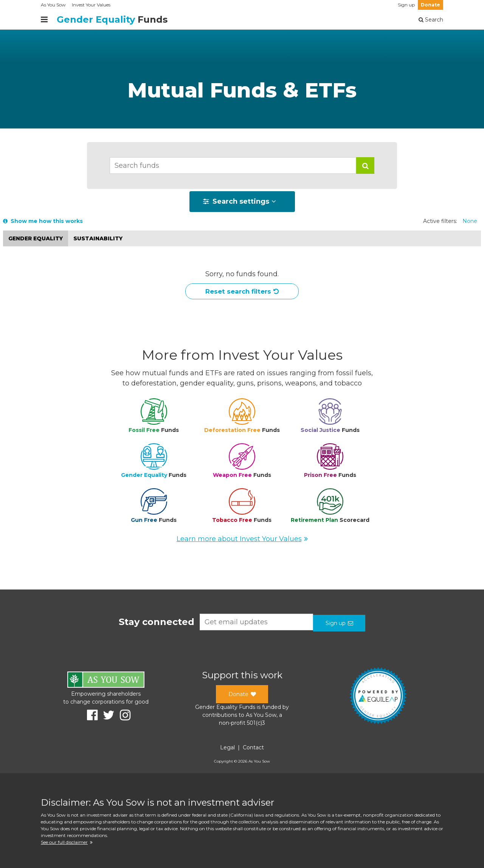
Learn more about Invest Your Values (242, 541)
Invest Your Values (91, 5)
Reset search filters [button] (242, 293)
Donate (430, 5)
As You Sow (53, 5)
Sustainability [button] (98, 238)
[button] (365, 166)
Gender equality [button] (36, 238)
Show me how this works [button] (43, 221)
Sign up (406, 5)
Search (431, 20)
